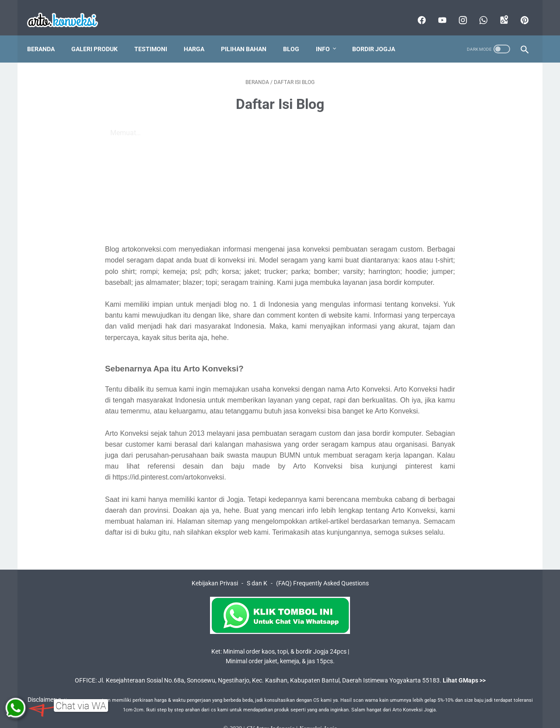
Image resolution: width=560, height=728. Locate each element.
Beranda (47, 35)
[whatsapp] (476, 10)
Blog (297, 35)
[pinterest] (517, 10)
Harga (200, 35)
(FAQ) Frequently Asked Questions (322, 568)
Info (329, 35)
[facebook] (415, 10)
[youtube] (435, 10)
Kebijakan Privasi (215, 568)
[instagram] (456, 10)
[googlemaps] (497, 10)
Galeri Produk (101, 35)
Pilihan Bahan (250, 35)
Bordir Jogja (380, 35)
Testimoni (157, 35)
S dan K (257, 568)
